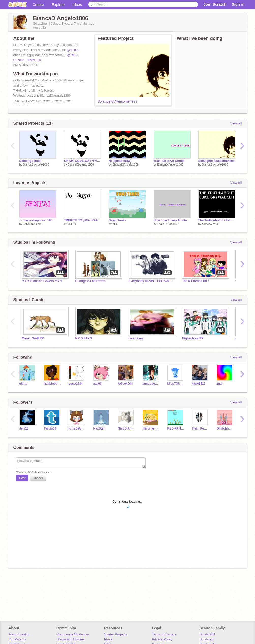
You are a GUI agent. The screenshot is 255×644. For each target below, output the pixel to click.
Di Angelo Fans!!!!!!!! (90, 281)
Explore (58, 4)
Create (38, 4)
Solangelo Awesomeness (117, 101)
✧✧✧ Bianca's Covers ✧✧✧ (42, 281)
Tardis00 (50, 428)
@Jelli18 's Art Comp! (169, 161)
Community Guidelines (73, 634)
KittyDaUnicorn (32, 224)
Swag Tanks (117, 220)
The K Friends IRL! (196, 281)
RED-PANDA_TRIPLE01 (176, 428)
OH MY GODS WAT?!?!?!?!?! (83, 161)
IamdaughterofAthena (151, 384)
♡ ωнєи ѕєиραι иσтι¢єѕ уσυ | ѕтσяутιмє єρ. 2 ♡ (38, 220)
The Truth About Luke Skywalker (217, 220)
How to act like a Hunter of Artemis (172, 220)
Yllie (115, 224)
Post (22, 478)
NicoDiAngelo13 (126, 428)
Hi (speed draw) (120, 161)
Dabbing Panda (30, 161)
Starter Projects (116, 634)
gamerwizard (210, 224)
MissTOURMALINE (176, 384)
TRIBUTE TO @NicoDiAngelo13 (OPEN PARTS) (83, 220)
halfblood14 (52, 384)
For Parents (17, 639)
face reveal (137, 338)
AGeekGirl (125, 384)
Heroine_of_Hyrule (151, 428)
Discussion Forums (71, 639)
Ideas (77, 4)
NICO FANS (84, 338)
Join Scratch (215, 4)
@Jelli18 (73, 50)
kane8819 (199, 384)
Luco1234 (76, 384)
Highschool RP (193, 338)
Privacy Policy (162, 639)
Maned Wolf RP (33, 338)
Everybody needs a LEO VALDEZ (152, 281)
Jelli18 (72, 224)
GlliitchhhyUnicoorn (225, 428)
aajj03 (97, 384)
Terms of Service (164, 634)
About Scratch (19, 634)
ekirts (23, 384)
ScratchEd (207, 634)
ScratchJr (207, 639)
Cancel (38, 478)
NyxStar (99, 428)
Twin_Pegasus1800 (200, 428)
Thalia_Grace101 (168, 224)
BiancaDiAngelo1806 (36, 164)
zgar (220, 384)
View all (236, 123)
